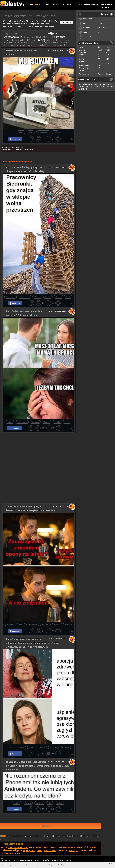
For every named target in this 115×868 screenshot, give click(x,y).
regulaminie (79, 865)
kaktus (83, 61)
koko (82, 55)
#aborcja (42, 748)
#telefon (60, 803)
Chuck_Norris (86, 68)
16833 (100, 19)
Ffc (79, 84)
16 (87, 836)
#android (40, 803)
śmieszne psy (73, 851)
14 (76, 836)
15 (81, 836)
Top (35, 4)
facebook (5, 854)
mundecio (107, 84)
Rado (83, 64)
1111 (93, 87)
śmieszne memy (18, 847)
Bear (82, 57)
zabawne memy (56, 848)
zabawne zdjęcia (12, 850)
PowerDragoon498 (104, 87)
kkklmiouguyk (84, 87)
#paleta (59, 297)
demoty (62, 850)
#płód (31, 748)
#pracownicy (24, 297)
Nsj (86, 89)
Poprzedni (5, 82)
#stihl (56, 132)
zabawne (92, 848)
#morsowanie (43, 132)
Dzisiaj (101, 74)
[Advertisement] (38, 451)
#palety (48, 297)
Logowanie (108, 4)
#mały (21, 132)
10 (53, 836)
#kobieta (10, 625)
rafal (82, 59)
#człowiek (20, 748)
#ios (50, 803)
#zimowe (57, 625)
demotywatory (39, 43)
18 (98, 836)
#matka (57, 422)
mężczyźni (82, 847)
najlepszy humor (29, 851)
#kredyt (16, 803)
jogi (100, 84)
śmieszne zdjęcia (69, 848)
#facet (21, 625)
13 (70, 836)
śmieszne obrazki (50, 851)
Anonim (83, 50)
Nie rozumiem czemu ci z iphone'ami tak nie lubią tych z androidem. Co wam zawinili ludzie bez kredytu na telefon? (38, 766)
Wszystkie (110, 74)
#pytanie (45, 625)
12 (64, 836)
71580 (100, 23)
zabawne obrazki (35, 848)
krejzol (83, 52)
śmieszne (46, 848)
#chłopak (35, 422)
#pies (10, 748)
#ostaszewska (55, 748)
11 (59, 836)
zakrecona (85, 70)
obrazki (39, 851)
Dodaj (56, 4)
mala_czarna (85, 66)
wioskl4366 (93, 84)
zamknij (110, 864)
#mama (47, 422)
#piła (31, 132)
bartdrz (81, 89)
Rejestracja (108, 8)
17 (92, 836)
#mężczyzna (33, 625)
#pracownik (10, 297)
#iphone (28, 803)
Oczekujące (68, 4)
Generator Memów (87, 4)
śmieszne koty (88, 850)
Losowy (47, 4)
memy (42, 40)
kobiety (4, 848)
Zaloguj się (5, 149)
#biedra (37, 297)
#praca (10, 422)
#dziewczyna (22, 422)
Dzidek (84, 84)
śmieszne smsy (15, 854)
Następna (72, 82)
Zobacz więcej (89, 37)
